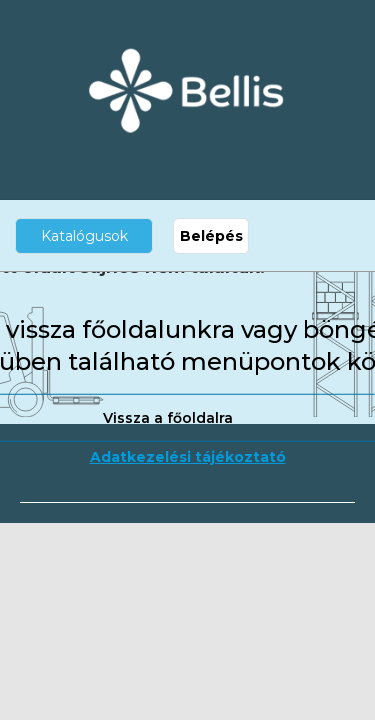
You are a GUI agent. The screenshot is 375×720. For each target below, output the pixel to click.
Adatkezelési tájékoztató (188, 457)
